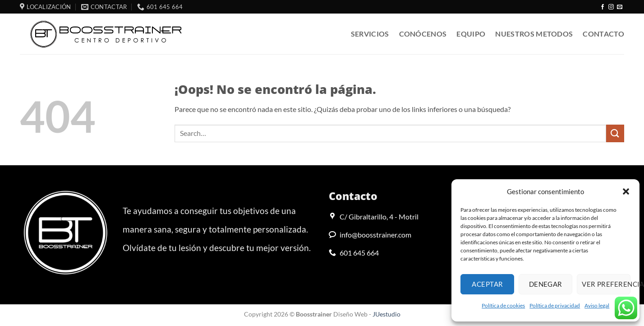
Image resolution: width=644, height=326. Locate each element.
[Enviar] (615, 133)
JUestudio (386, 314)
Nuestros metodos (534, 34)
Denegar (546, 284)
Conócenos (423, 34)
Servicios (370, 34)
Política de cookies (503, 305)
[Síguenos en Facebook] (603, 7)
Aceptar (487, 284)
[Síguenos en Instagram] (611, 7)
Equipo (471, 34)
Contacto (603, 34)
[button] (626, 191)
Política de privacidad (555, 305)
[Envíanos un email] (620, 7)
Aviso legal (597, 305)
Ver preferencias (606, 284)
